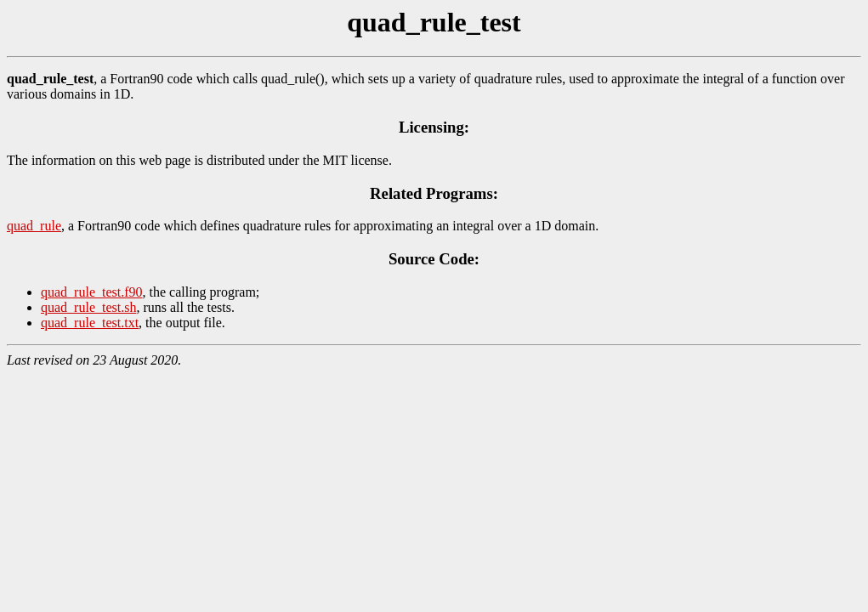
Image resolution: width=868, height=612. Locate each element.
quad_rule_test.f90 (92, 292)
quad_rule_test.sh (88, 307)
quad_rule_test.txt (90, 323)
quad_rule (34, 226)
